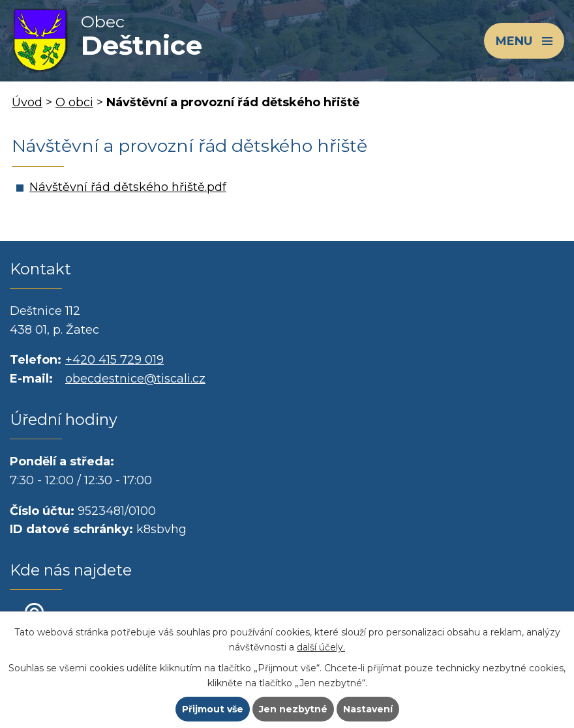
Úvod (27, 102)
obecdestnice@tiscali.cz (135, 379)
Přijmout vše (213, 709)
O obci (74, 102)
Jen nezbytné (293, 709)
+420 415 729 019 (114, 360)
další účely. (321, 647)
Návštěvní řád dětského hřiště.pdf (128, 187)
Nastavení (368, 709)
